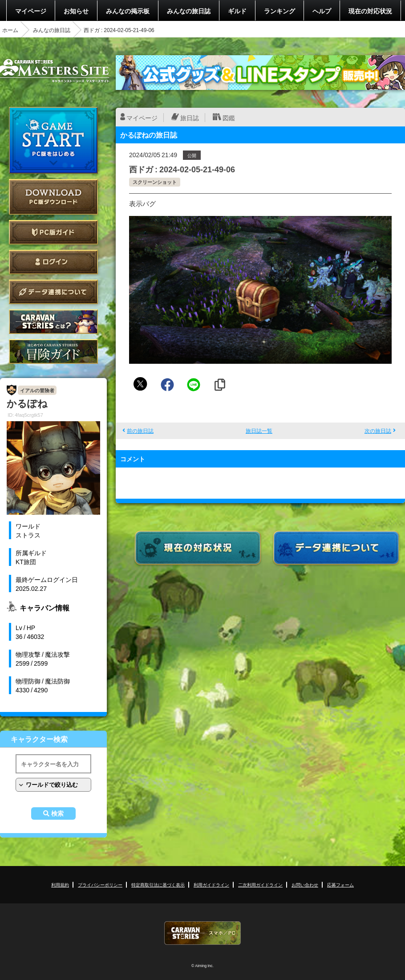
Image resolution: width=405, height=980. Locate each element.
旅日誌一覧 (259, 431)
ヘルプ (322, 11)
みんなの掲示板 (128, 11)
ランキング (279, 11)
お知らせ (76, 11)
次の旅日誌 (378, 431)
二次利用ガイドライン (260, 884)
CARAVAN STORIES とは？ (53, 322)
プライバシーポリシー (100, 884)
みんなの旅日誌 (189, 11)
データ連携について (53, 292)
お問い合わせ (305, 884)
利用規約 (60, 884)
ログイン (53, 262)
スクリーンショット (155, 182)
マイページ (31, 11)
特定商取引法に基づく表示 (158, 884)
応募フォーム (340, 884)
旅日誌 (190, 118)
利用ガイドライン (211, 884)
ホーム (10, 30)
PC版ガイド (53, 232)
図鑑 (229, 118)
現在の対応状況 (370, 11)
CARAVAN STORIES (202, 933)
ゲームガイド (53, 352)
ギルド (237, 11)
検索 (57, 813)
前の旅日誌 (140, 431)
